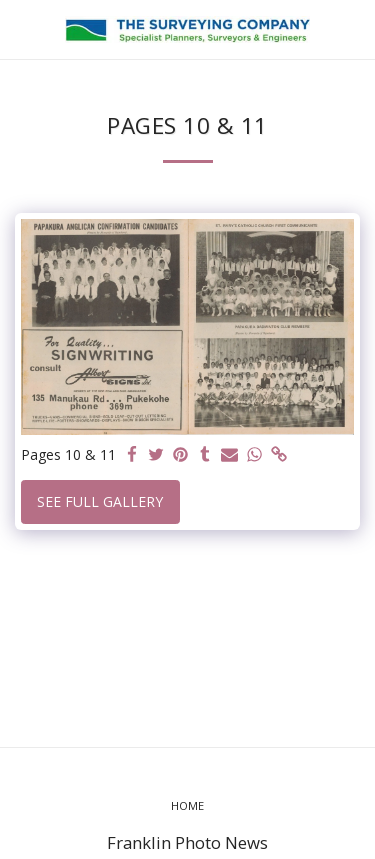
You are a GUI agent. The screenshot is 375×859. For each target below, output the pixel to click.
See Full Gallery (100, 501)
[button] (22, 28)
